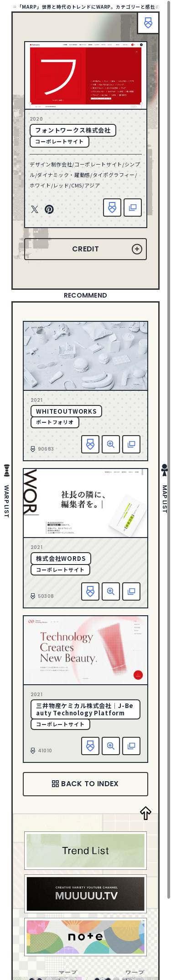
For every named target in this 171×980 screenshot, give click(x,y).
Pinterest (49, 210)
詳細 (111, 444)
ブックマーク (148, 23)
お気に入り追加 (112, 208)
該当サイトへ (133, 208)
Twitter (35, 210)
